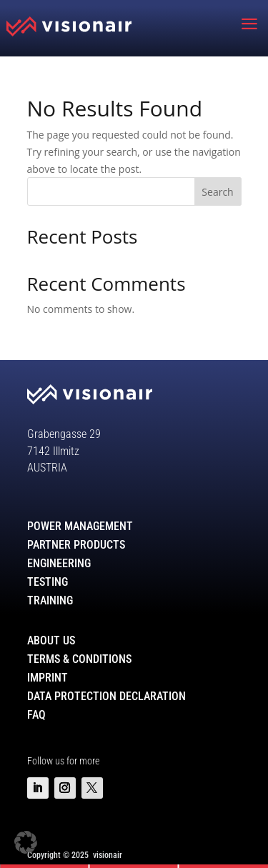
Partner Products (76, 545)
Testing (48, 582)
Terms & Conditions (79, 659)
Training (50, 600)
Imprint (48, 678)
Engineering (59, 563)
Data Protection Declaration (106, 696)
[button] (26, 842)
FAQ (36, 715)
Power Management (80, 526)
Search (217, 192)
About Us (51, 640)
